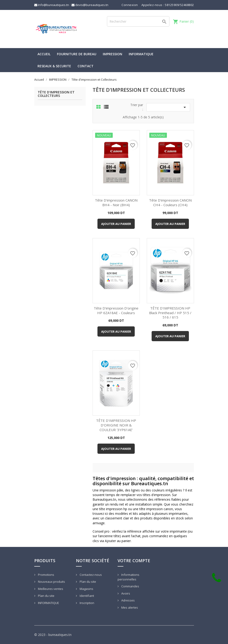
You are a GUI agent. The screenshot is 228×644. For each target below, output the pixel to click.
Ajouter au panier (116, 224)
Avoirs (125, 593)
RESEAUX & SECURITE (54, 66)
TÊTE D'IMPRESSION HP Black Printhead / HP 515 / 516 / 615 (170, 313)
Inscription (87, 603)
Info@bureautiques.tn (52, 5)
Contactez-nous (90, 575)
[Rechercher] (138, 21)
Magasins (86, 589)
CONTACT (86, 66)
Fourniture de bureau (77, 54)
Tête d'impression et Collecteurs (56, 94)
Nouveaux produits (51, 582)
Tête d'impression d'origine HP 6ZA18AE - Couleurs (116, 310)
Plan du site (46, 596)
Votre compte (134, 561)
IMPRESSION (112, 54)
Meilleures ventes (50, 589)
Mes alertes (129, 607)
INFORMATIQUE (141, 54)
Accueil (44, 54)
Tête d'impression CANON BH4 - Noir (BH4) (116, 202)
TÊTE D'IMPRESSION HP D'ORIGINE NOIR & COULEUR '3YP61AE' (116, 425)
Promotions (46, 575)
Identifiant (86, 596)
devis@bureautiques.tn (90, 5)
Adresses (128, 600)
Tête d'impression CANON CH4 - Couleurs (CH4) (170, 202)
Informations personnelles (128, 577)
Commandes (130, 586)
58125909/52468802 (179, 5)
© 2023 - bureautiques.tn (53, 635)
